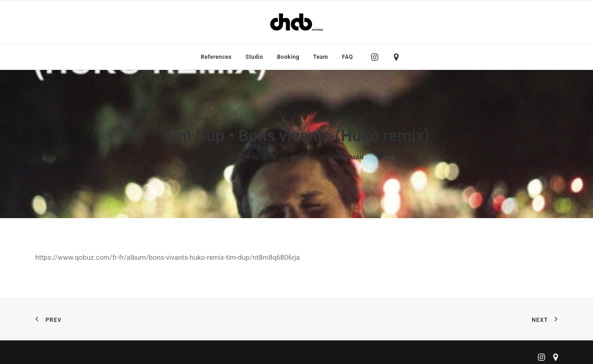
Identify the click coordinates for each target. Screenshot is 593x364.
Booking (288, 57)
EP (302, 152)
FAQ (347, 57)
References (216, 57)
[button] (377, 57)
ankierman (347, 152)
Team (321, 57)
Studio (254, 57)
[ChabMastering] (296, 22)
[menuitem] (216, 57)
